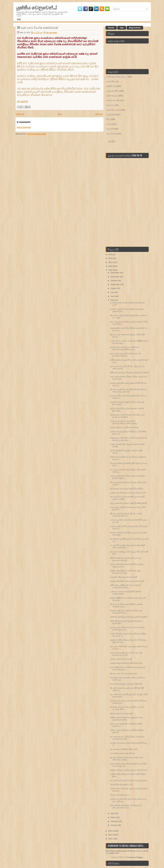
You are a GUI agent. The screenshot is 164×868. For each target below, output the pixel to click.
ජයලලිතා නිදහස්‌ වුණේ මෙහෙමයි (124, 577)
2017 (111, 262)
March (113, 817)
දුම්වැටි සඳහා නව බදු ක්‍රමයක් (121, 713)
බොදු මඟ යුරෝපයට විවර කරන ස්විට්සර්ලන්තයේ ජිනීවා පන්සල (124, 422)
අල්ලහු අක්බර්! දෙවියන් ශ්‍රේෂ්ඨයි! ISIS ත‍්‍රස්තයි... (129, 503)
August (114, 288)
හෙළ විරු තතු (112, 134)
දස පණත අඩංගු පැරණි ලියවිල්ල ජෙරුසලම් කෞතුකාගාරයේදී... (127, 738)
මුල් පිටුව (112, 141)
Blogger (140, 857)
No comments (52, 33)
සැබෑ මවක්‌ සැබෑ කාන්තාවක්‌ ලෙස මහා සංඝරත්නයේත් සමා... (125, 355)
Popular (111, 28)
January (114, 825)
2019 (111, 254)
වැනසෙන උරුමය (113, 110)
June (113, 296)
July (113, 292)
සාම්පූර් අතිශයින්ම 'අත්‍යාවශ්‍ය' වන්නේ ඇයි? (127, 581)
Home (19, 19)
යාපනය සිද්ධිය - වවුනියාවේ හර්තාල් (124, 427)
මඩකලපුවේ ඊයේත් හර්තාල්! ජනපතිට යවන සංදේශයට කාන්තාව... (128, 416)
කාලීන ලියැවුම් (112, 96)
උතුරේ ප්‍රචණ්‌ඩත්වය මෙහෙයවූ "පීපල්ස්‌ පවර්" (128, 493)
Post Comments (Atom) (36, 134)
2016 (111, 266)
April (113, 813)
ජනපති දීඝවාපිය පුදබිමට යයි (121, 785)
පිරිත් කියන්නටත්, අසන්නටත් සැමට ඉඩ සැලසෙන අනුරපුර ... (126, 559)
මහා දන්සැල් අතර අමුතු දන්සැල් (122, 753)
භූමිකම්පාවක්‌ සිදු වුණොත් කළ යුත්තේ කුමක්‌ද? (129, 617)
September (115, 284)
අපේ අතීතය (111, 81)
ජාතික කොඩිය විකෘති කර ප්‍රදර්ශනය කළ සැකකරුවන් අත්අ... (126, 719)
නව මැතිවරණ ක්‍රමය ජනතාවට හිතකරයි (126, 684)
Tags (122, 28)
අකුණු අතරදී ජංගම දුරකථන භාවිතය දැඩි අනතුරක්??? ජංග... (126, 612)
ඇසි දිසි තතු (38, 33)
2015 (111, 270)
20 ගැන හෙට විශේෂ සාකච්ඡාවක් (38, 27)
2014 (111, 831)
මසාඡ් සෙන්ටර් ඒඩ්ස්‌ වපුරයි (121, 659)
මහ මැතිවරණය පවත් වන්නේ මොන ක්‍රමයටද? (129, 781)
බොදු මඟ (110, 105)
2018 (111, 258)
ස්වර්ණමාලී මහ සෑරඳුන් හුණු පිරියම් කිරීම (127, 489)
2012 (111, 839)
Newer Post (20, 114)
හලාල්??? (110, 129)
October (114, 281)
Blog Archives (135, 28)
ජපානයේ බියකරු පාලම (120, 795)
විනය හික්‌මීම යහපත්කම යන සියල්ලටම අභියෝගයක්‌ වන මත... (126, 806)
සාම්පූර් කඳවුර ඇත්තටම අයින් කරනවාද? (126, 663)
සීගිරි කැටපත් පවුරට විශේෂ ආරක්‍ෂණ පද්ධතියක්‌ (129, 373)
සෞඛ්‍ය (109, 124)
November (115, 277)
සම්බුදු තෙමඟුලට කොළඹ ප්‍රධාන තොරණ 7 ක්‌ (129, 770)
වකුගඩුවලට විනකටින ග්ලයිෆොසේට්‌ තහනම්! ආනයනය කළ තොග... (128, 439)
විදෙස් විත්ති (111, 115)
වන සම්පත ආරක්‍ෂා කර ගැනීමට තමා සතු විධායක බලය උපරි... (126, 654)
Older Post (99, 114)
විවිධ (108, 119)
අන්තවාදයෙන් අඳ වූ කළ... (117, 77)
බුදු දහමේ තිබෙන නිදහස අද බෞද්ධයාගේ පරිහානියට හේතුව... (127, 759)
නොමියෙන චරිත (113, 100)
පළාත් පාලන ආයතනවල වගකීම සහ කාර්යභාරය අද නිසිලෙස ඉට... (125, 348)
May (113, 300)
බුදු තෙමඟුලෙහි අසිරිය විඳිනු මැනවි (124, 749)
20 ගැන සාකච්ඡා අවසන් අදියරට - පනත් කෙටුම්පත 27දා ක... (126, 515)
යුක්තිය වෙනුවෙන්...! (36, 7)
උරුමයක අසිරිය (113, 91)
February (115, 821)
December (115, 273)
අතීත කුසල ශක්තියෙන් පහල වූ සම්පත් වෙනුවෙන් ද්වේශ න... (125, 586)
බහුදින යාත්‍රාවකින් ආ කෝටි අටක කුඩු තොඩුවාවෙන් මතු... (125, 572)
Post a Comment (24, 127)
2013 (111, 835)
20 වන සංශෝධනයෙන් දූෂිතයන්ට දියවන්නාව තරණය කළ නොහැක (128, 391)
